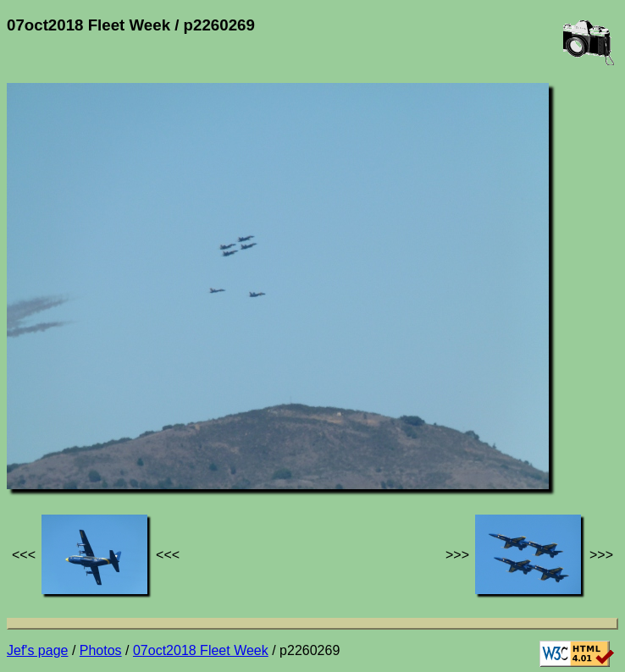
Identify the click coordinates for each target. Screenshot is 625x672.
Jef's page (37, 650)
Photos (101, 650)
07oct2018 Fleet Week (201, 650)
